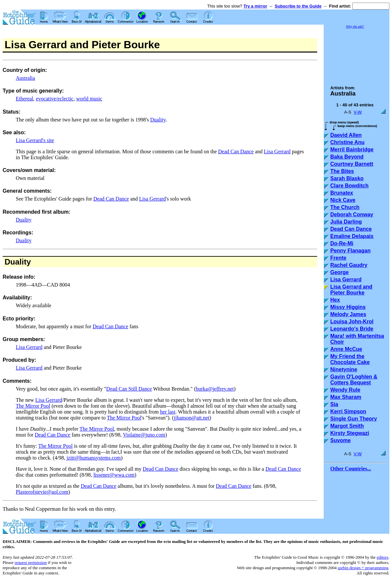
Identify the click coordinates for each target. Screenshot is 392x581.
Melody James (348, 314)
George (339, 272)
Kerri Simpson (348, 411)
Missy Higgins (348, 307)
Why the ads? (355, 26)
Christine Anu (347, 142)
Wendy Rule (345, 390)
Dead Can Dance (236, 151)
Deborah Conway (352, 215)
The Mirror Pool (33, 406)
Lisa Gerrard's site (35, 140)
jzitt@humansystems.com (94, 458)
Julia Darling (346, 222)
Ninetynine (344, 369)
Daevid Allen (346, 135)
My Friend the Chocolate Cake (350, 359)
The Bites (342, 171)
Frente (338, 258)
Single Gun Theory (354, 419)
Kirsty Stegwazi (350, 433)
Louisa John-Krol (352, 322)
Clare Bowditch (349, 186)
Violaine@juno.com (144, 435)
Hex (335, 300)
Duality (158, 120)
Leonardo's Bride (352, 329)
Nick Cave (343, 200)
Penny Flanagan (350, 251)
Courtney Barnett (352, 164)
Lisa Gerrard (277, 151)
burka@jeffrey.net (215, 389)
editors (382, 557)
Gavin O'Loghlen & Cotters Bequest (354, 380)
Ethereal (24, 99)
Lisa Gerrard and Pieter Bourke (351, 290)
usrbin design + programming (363, 568)
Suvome (340, 440)
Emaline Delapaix (352, 236)
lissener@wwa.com (114, 475)
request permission (31, 562)
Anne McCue (346, 349)
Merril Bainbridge (352, 150)
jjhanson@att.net (192, 418)
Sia (334, 404)
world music (89, 99)
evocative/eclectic (55, 99)
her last (168, 412)
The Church (345, 207)
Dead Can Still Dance (129, 389)
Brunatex (342, 193)
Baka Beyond (347, 157)
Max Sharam (346, 397)
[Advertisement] (357, 54)
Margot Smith (347, 426)
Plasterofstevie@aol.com (42, 492)
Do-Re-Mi (342, 243)
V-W (358, 112)
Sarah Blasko (347, 178)
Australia (25, 78)
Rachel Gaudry (349, 265)
